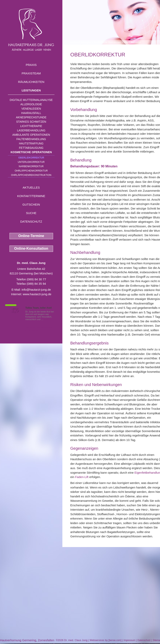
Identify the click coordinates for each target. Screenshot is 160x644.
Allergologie (31, 104)
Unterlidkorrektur (31, 162)
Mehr (46, 319)
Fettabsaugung (31, 148)
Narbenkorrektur (31, 166)
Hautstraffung (31, 143)
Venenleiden (31, 109)
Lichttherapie (31, 126)
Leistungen (31, 90)
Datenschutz (31, 221)
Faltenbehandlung (31, 139)
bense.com (115, 640)
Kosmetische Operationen (31, 152)
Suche (31, 213)
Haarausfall (31, 113)
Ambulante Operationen (31, 135)
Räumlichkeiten (31, 82)
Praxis (31, 65)
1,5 (15, 310)
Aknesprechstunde (31, 117)
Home (73, 42)
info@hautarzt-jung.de (36, 290)
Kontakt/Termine (31, 196)
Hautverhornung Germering (18, 640)
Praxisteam (31, 73)
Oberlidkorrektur (31, 158)
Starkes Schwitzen (31, 122)
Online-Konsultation (31, 248)
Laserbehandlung (31, 130)
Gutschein (31, 204)
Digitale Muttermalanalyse (31, 100)
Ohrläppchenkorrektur (31, 171)
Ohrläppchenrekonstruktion (31, 175)
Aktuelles (31, 187)
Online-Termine (31, 236)
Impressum (129, 640)
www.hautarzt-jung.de (37, 294)
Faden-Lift (82, 477)
